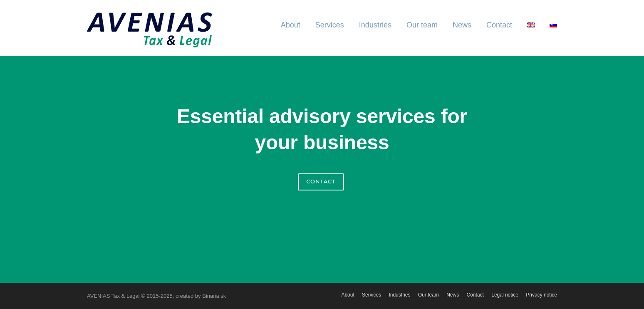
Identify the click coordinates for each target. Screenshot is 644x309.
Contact (499, 25)
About (291, 25)
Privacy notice (541, 295)
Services (330, 25)
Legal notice (505, 295)
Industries (375, 25)
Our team (422, 25)
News (462, 25)
